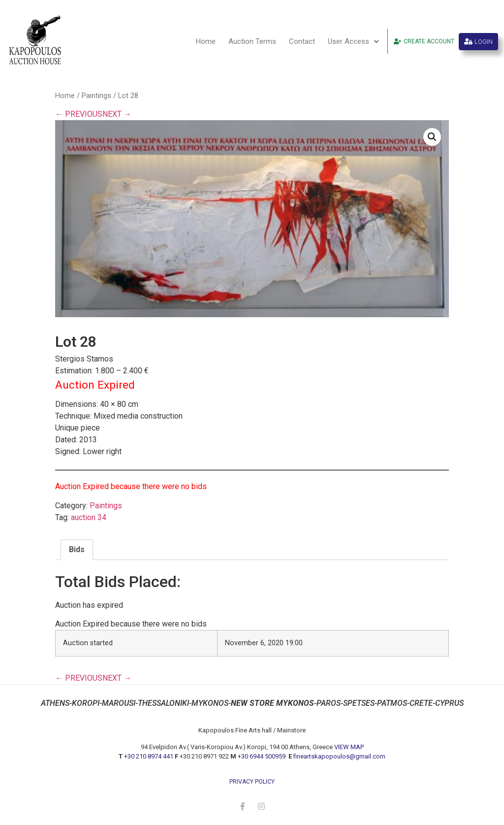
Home (206, 41)
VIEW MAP (349, 747)
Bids (77, 549)
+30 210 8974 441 (149, 756)
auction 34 (89, 517)
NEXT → (117, 114)
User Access (353, 42)
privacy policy (252, 782)
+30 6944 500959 (262, 756)
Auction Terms (252, 41)
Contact (302, 41)
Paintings (96, 96)
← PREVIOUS (79, 114)
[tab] (77, 550)
